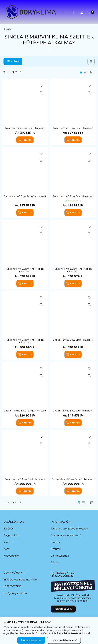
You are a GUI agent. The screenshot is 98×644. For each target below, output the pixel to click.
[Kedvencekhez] (41, 86)
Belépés (8, 529)
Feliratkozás (63, 609)
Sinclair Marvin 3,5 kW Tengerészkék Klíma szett (73, 270)
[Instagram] (60, 630)
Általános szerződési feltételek (69, 529)
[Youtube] (53, 630)
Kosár (7, 549)
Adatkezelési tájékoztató (66, 535)
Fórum (55, 563)
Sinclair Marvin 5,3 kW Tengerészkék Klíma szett (25, 341)
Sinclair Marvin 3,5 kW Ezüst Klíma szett (73, 411)
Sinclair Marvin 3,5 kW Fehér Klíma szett (73, 128)
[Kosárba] (25, 140)
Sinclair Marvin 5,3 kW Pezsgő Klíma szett (73, 479)
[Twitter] (46, 630)
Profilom (9, 542)
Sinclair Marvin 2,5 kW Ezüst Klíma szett (73, 340)
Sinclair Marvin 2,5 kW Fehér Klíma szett (25, 128)
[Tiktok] (67, 630)
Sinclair (9, 29)
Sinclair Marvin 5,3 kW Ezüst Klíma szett (25, 479)
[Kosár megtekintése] (91, 12)
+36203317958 (12, 586)
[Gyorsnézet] (41, 93)
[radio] (85, 72)
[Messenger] (39, 630)
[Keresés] (73, 12)
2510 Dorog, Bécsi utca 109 (20, 580)
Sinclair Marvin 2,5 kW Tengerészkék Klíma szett (25, 270)
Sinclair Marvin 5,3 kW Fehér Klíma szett (73, 196)
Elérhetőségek (60, 556)
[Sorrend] (91, 72)
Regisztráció (11, 535)
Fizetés (55, 542)
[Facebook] (32, 630)
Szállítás (56, 549)
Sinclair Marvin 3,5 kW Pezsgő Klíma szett (25, 196)
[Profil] (82, 12)
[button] (63, 12)
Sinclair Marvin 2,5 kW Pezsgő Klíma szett (25, 411)
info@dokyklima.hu (15, 593)
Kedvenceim (11, 556)
